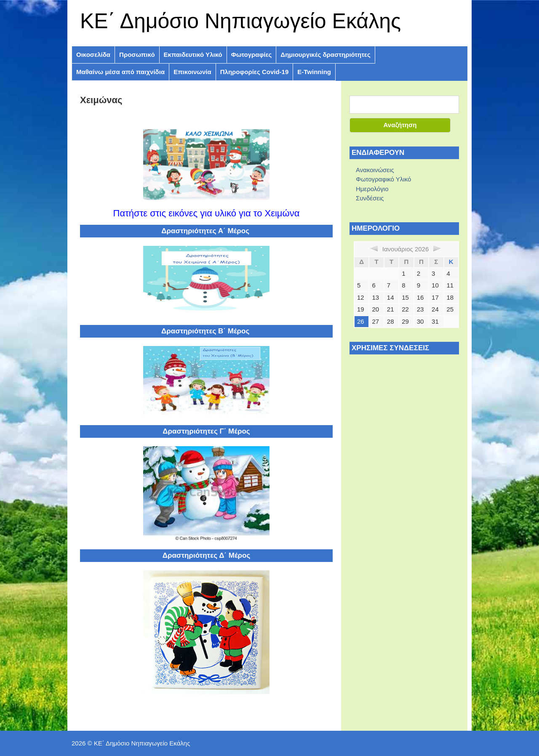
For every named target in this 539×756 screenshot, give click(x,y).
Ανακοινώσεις (375, 170)
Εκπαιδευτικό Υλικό (193, 55)
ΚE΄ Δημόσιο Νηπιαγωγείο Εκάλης (240, 21)
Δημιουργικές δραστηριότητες (325, 55)
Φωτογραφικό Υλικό (383, 179)
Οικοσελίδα (93, 55)
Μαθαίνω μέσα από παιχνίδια (120, 72)
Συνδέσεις (370, 198)
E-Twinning (314, 72)
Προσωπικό (137, 55)
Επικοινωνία (192, 72)
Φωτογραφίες (252, 55)
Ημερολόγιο (372, 189)
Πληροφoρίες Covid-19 (255, 72)
